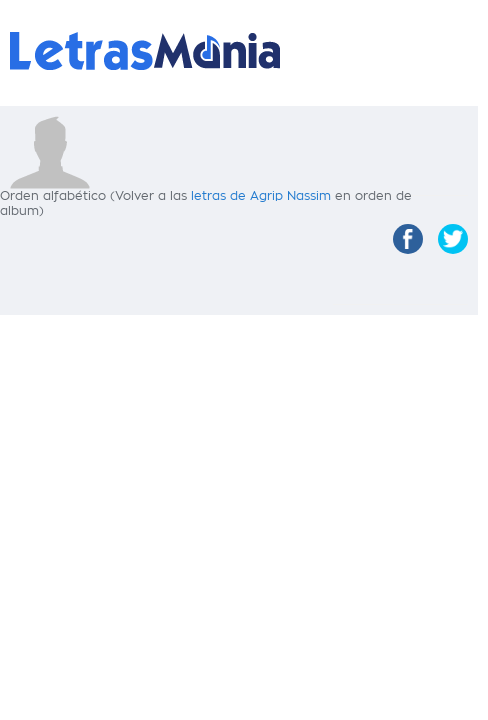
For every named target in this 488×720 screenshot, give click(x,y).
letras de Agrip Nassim (261, 196)
